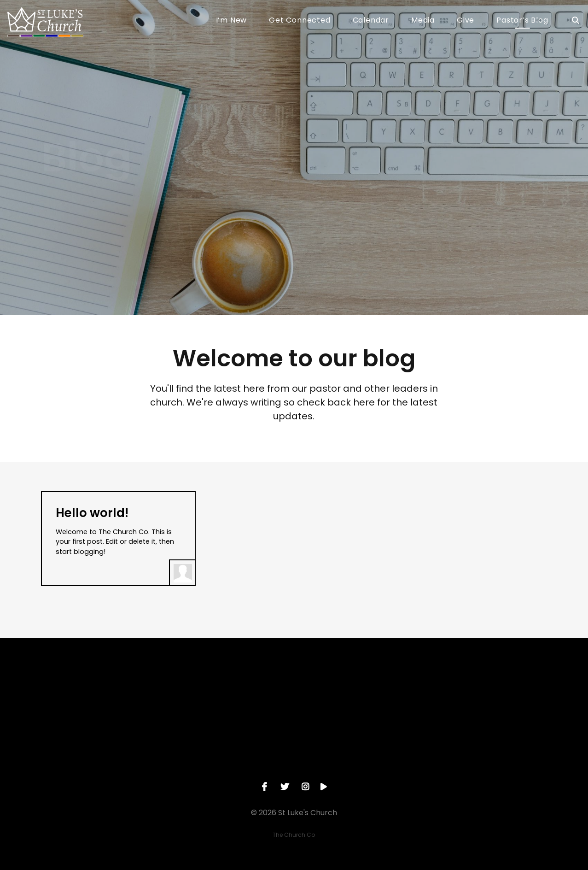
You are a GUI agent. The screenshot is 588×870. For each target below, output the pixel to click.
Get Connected (300, 21)
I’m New (232, 21)
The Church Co (294, 835)
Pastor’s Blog (522, 21)
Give (466, 21)
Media (423, 21)
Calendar (371, 21)
